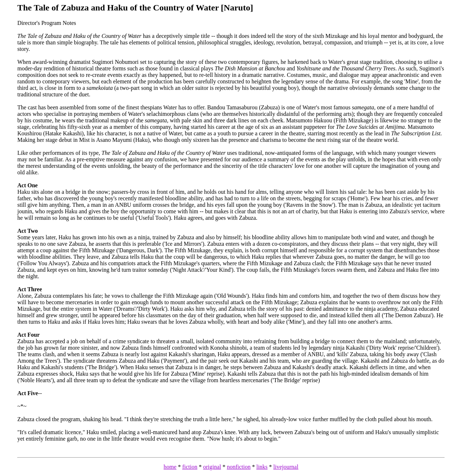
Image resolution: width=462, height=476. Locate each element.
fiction (190, 467)
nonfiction (239, 467)
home (170, 467)
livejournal (286, 467)
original (212, 467)
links (262, 467)
